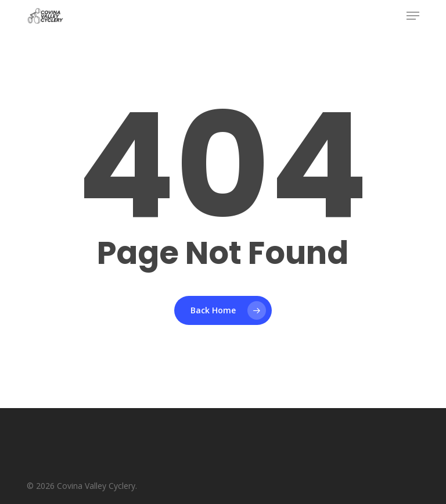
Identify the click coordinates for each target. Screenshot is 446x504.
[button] (413, 16)
